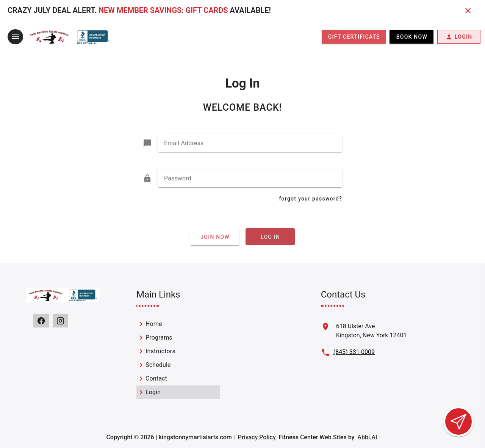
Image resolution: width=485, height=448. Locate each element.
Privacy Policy (257, 437)
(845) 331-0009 (354, 352)
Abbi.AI (367, 437)
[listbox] (178, 358)
